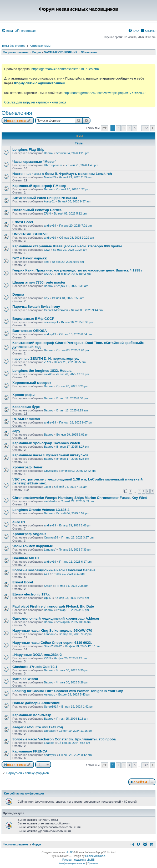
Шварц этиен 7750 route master (39, 282)
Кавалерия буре (26, 407)
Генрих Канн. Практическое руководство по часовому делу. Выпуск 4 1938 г (78, 270)
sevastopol (51, 322)
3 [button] (124, 128)
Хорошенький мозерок (32, 383)
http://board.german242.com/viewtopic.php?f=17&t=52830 (104, 93)
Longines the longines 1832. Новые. (42, 371)
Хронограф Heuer (27, 467)
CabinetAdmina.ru (96, 856)
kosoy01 (49, 201)
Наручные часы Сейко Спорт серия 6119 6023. (52, 643)
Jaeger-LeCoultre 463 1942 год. (38, 727)
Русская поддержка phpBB (78, 860)
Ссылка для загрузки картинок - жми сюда (35, 102)
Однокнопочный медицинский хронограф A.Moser (56, 618)
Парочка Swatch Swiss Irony (36, 307)
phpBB (70, 852)
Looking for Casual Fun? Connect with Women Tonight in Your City (68, 691)
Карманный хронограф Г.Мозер (39, 186)
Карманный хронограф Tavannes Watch (46, 443)
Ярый (48, 598)
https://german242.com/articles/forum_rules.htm (65, 69)
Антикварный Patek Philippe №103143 (45, 198)
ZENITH (19, 522)
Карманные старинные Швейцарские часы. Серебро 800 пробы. (68, 246)
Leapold (49, 743)
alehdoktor (51, 501)
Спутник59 (51, 471)
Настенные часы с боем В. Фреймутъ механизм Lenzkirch (62, 174)
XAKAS (49, 274)
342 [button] (145, 128)
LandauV (50, 550)
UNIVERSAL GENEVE (30, 234)
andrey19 (50, 226)
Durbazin (50, 731)
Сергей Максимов (56, 310)
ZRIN (47, 213)
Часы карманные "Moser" (34, 162)
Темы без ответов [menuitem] (13, 46)
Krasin (48, 586)
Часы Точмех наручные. (33, 546)
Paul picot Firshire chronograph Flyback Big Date (53, 606)
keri (46, 262)
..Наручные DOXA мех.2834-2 (37, 655)
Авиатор (49, 694)
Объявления (17, 113)
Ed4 (47, 574)
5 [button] (135, 128)
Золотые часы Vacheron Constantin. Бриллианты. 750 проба (64, 739)
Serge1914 (51, 707)
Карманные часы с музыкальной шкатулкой (50, 455)
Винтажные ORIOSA (30, 331)
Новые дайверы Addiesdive (36, 703)
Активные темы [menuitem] (40, 46)
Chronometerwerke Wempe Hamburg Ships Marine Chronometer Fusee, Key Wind (80, 498)
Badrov (49, 153)
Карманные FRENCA (30, 751)
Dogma (18, 294)
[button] (105, 128)
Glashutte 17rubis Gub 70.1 (35, 667)
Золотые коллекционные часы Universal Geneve (54, 570)
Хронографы (24, 395)
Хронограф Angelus (29, 534)
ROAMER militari (26, 419)
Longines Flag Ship (28, 150)
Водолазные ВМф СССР (33, 319)
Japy (16, 431)
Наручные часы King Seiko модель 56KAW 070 (52, 631)
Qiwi (47, 250)
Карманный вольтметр (32, 715)
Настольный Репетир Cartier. (37, 210)
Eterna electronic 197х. (31, 594)
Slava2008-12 (53, 646)
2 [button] (118, 128)
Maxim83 (50, 177)
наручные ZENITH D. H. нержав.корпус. (46, 359)
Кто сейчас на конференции (24, 793)
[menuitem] (7, 31)
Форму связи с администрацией (39, 83)
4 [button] (129, 128)
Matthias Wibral (25, 679)
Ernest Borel (23, 222)
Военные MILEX (26, 558)
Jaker (47, 487)
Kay (46, 298)
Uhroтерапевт (53, 165)
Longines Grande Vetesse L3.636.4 (41, 510)
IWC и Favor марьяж (30, 258)
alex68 (48, 374)
